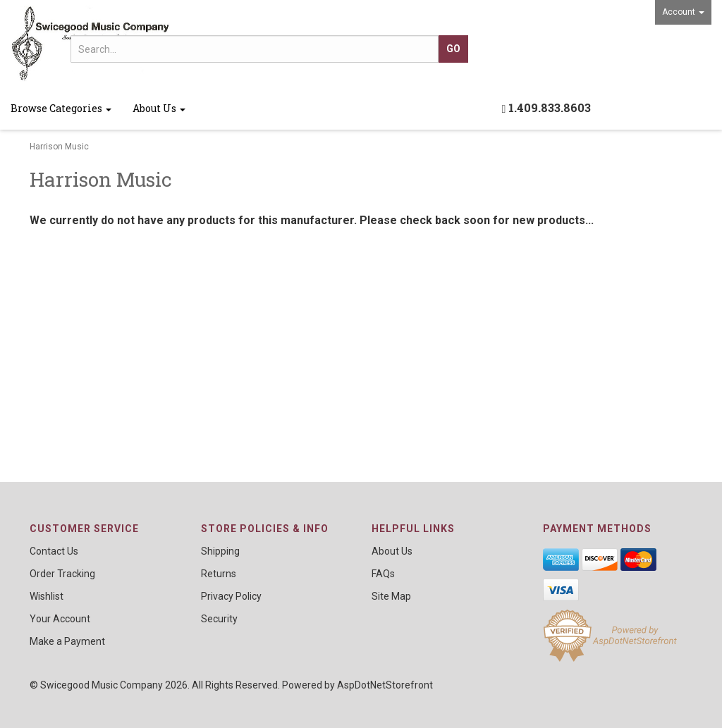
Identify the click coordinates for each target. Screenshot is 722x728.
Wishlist (47, 596)
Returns (219, 574)
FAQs (383, 574)
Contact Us (54, 551)
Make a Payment (67, 641)
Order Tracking (62, 574)
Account (683, 12)
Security (219, 619)
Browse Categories (61, 108)
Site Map (391, 596)
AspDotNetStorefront (385, 685)
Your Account (60, 619)
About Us (159, 108)
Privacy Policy (231, 596)
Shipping (220, 551)
